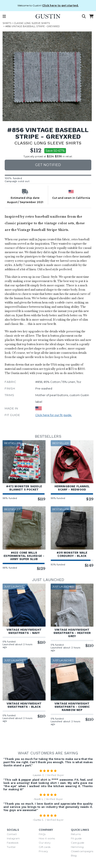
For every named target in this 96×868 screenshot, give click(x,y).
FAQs (42, 834)
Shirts (7, 23)
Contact (12, 834)
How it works (47, 838)
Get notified (48, 165)
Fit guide (76, 838)
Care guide (77, 843)
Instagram (13, 838)
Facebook (13, 843)
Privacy (43, 851)
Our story (45, 843)
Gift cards (45, 847)
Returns (76, 834)
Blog (74, 855)
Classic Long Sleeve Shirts (32, 23)
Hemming (77, 847)
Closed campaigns (82, 851)
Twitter (11, 847)
